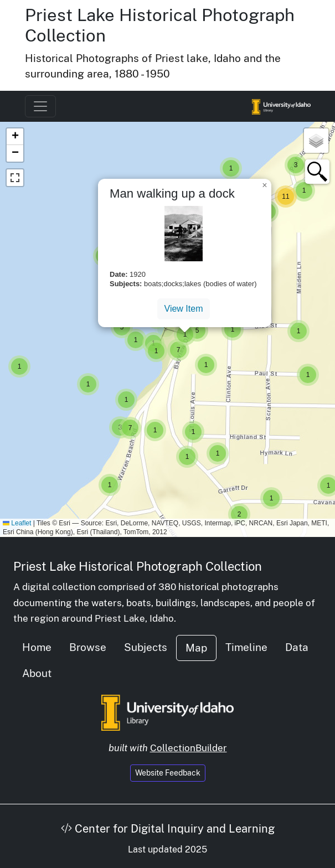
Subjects (146, 647)
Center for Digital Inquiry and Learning (168, 829)
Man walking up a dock (172, 193)
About (37, 673)
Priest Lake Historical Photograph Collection (138, 566)
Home (37, 647)
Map (196, 648)
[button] (19, 366)
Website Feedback (168, 773)
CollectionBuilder (189, 748)
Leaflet (17, 523)
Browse (88, 647)
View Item (184, 309)
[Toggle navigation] (40, 106)
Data (297, 647)
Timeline (246, 647)
